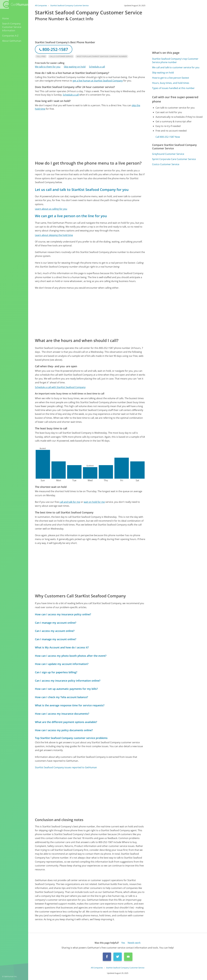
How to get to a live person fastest (171, 78)
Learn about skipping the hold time (54, 235)
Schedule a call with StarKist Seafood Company (60, 387)
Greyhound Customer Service (168, 154)
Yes (123, 943)
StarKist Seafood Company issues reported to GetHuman (66, 767)
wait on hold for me (94, 502)
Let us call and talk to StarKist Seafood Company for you (82, 190)
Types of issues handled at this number (173, 88)
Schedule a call (97, 67)
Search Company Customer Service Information (12, 27)
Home (5, 18)
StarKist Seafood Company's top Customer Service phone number (175, 61)
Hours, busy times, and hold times (171, 83)
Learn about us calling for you (51, 209)
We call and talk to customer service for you (176, 67)
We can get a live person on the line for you (71, 216)
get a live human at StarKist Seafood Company (98, 81)
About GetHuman (12, 41)
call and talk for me (70, 502)
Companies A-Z (10, 36)
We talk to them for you (48, 67)
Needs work (134, 943)
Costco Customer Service (166, 164)
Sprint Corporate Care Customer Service (174, 159)
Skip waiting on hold (75, 67)
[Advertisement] (90, 135)
